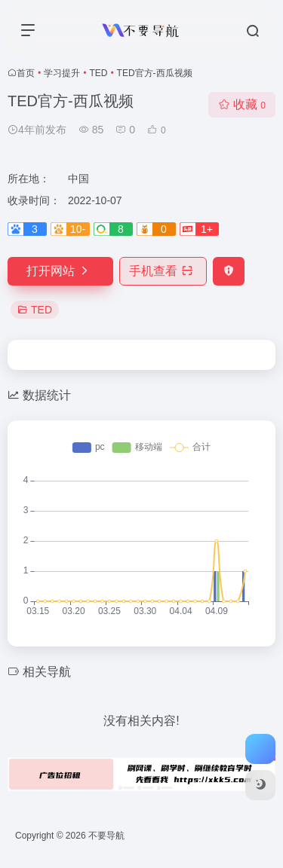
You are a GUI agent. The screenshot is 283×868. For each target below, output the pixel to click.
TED (98, 73)
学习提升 (62, 73)
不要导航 (106, 836)
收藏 (242, 104)
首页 (26, 73)
